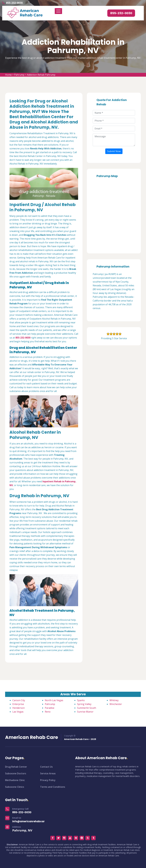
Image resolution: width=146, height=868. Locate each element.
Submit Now (114, 151)
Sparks (81, 700)
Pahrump (19, 75)
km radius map (114, 214)
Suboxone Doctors (16, 773)
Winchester (116, 704)
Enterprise (18, 704)
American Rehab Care (32, 737)
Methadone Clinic (15, 780)
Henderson (19, 708)
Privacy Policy (48, 780)
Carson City (19, 700)
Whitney (114, 700)
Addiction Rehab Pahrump (41, 75)
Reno (48, 712)
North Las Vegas (54, 700)
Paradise (50, 708)
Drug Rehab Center (16, 767)
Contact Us (46, 767)
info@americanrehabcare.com (32, 821)
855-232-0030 (14, 3)
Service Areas (48, 773)
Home (8, 75)
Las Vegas (18, 712)
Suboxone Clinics (15, 787)
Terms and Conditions (53, 787)
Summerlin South (87, 708)
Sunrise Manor (85, 712)
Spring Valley (84, 704)
